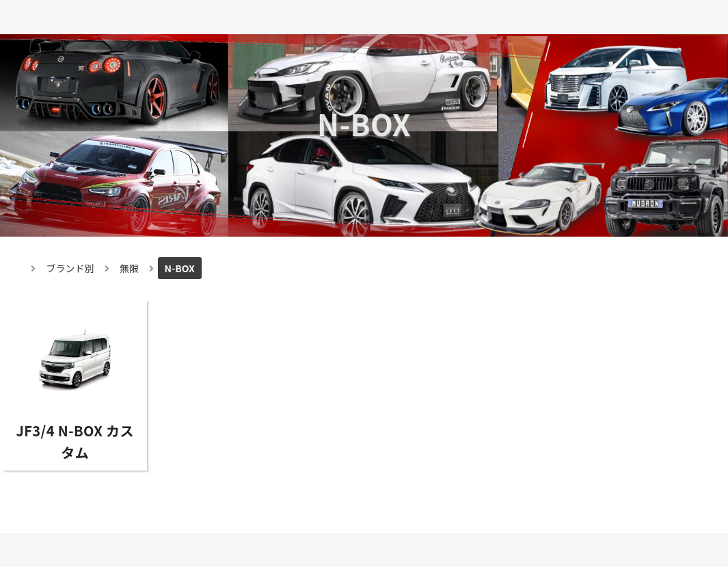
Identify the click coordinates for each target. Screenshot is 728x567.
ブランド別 (70, 268)
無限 (129, 268)
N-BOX (180, 268)
